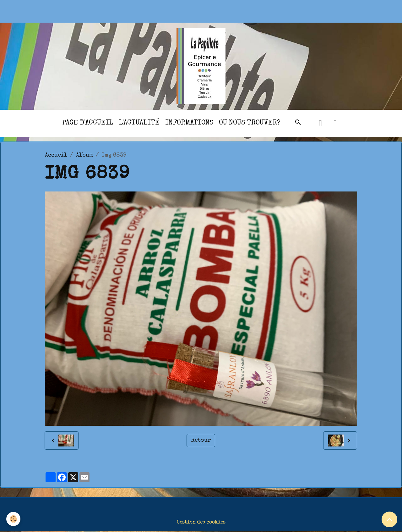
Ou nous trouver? (250, 123)
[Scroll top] (389, 519)
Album (84, 155)
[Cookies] (13, 519)
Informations (189, 123)
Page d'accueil (88, 123)
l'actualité (139, 123)
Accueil (56, 155)
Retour (201, 441)
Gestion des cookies (201, 523)
